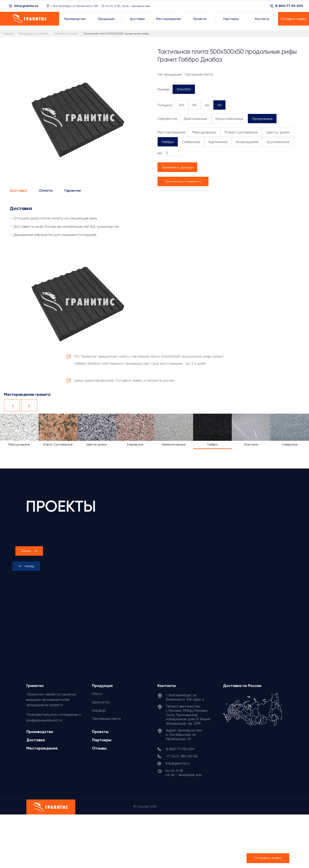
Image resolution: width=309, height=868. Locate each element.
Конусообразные (229, 119)
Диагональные (195, 119)
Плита (97, 694)
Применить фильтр (177, 167)
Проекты (100, 732)
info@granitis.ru (26, 6)
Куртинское (218, 142)
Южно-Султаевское (241, 132)
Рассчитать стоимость (183, 181)
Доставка (18, 190)
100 (181, 105)
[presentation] (26, 566)
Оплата (46, 190)
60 (207, 105)
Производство (40, 732)
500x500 (184, 89)
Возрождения (247, 142)
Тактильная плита (106, 719)
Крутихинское (278, 142)
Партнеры (102, 740)
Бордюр (99, 710)
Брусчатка (101, 702)
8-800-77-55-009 (289, 6)
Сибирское (191, 142)
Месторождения (42, 748)
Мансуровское (204, 132)
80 (195, 105)
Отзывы (99, 748)
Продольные (262, 119)
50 (219, 105)
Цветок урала (278, 132)
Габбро (168, 142)
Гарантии (73, 190)
